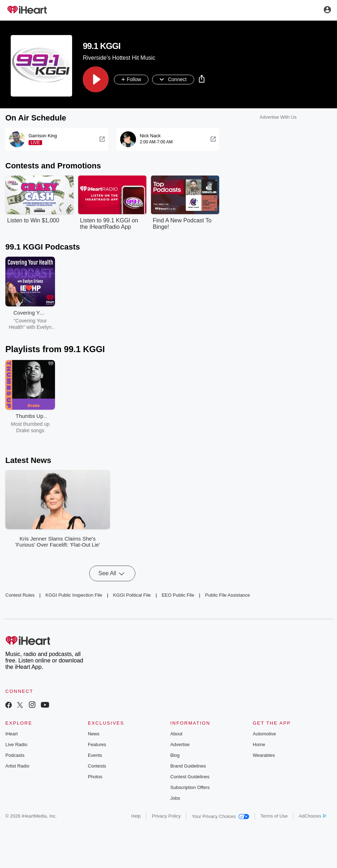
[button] (96, 80)
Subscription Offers (190, 788)
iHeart (12, 734)
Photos (95, 777)
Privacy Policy (166, 816)
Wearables (264, 756)
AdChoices (313, 816)
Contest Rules (20, 595)
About (176, 734)
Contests (97, 766)
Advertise (180, 745)
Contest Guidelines (190, 777)
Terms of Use (274, 816)
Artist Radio (17, 766)
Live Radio (16, 745)
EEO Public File (178, 595)
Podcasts (15, 756)
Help (136, 816)
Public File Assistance (228, 595)
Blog (175, 756)
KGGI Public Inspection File (74, 595)
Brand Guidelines (188, 766)
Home (259, 745)
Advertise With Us (278, 117)
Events (95, 756)
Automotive (264, 734)
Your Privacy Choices (220, 817)
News (94, 734)
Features (97, 745)
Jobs (175, 798)
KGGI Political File (132, 595)
